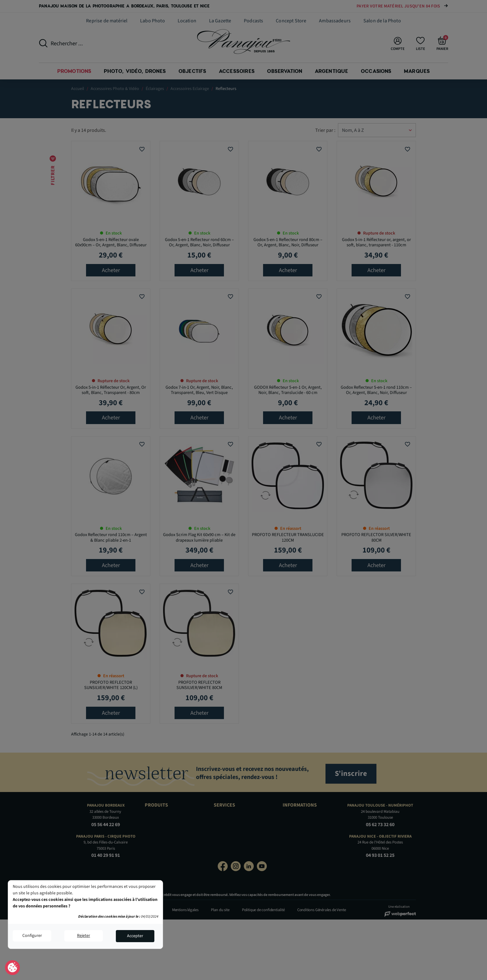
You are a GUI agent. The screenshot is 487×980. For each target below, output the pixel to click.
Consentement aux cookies (13, 968)
